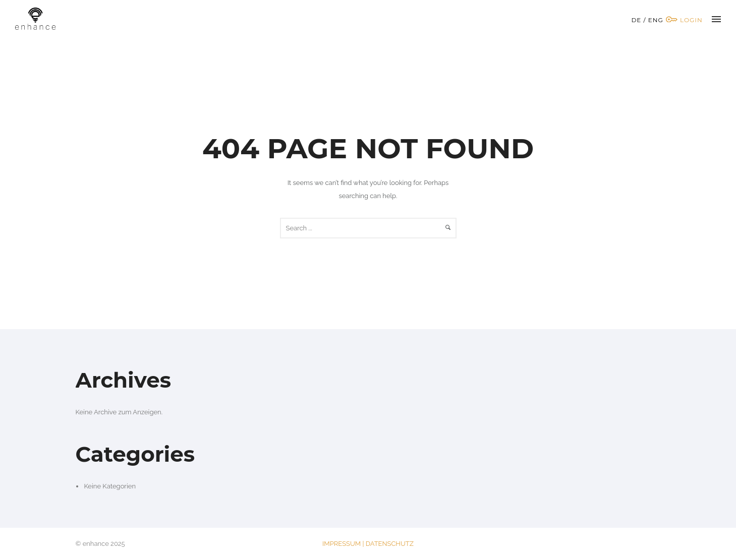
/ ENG (654, 20)
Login (684, 20)
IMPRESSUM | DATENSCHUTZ (368, 544)
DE (636, 20)
